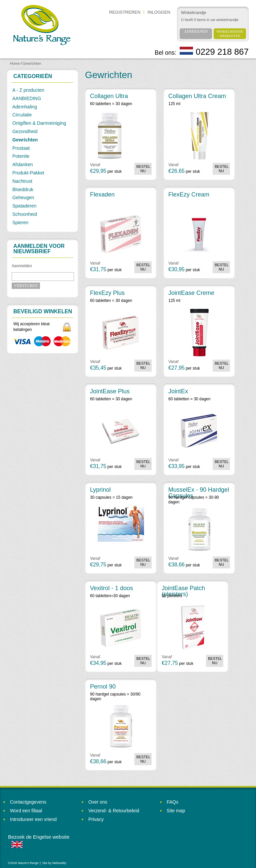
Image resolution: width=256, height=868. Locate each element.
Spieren (20, 223)
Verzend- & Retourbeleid (114, 811)
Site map (176, 811)
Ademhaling (25, 107)
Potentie (21, 156)
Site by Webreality (54, 863)
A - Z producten (28, 90)
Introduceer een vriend (33, 819)
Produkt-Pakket (28, 173)
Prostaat (21, 148)
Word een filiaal (26, 811)
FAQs (172, 802)
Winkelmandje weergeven (230, 34)
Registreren (125, 12)
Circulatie (22, 115)
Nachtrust (22, 181)
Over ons (98, 802)
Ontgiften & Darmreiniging (39, 123)
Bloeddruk (23, 189)
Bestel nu (143, 169)
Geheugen (23, 197)
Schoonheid (25, 214)
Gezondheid (25, 131)
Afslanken (22, 164)
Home (15, 63)
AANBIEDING (27, 98)
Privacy (96, 819)
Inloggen (159, 12)
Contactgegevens (28, 802)
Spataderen (24, 206)
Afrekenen (196, 31)
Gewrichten (32, 63)
